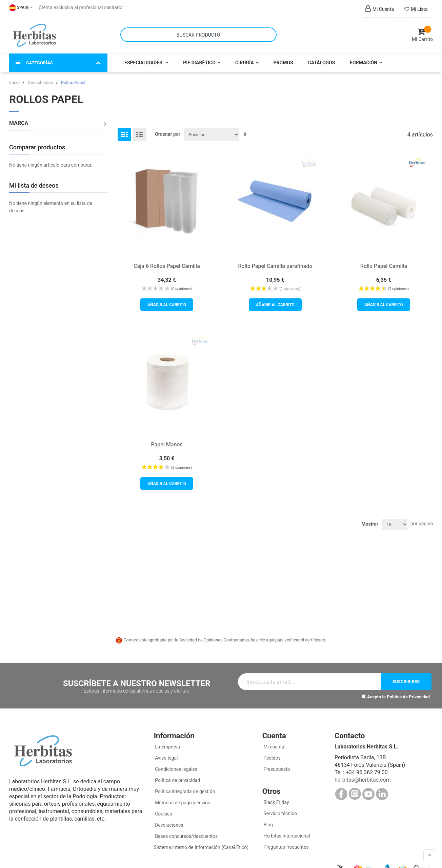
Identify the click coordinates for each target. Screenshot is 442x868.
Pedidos (272, 754)
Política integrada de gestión (185, 787)
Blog (268, 820)
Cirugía (245, 58)
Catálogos (322, 58)
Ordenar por (168, 130)
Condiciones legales (176, 765)
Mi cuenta (273, 742)
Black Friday (276, 798)
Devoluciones (169, 821)
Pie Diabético (199, 58)
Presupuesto (276, 765)
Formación (364, 58)
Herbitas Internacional (286, 831)
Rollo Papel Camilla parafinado (275, 262)
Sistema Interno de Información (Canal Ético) (201, 843)
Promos (283, 58)
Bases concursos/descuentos (186, 832)
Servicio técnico (280, 809)
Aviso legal (166, 754)
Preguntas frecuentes (286, 843)
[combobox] (198, 33)
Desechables (41, 78)
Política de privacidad (177, 776)
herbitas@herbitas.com (363, 775)
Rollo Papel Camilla (384, 262)
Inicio (15, 78)
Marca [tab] (19, 119)
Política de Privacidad (408, 693)
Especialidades (144, 58)
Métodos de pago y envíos (183, 798)
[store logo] (34, 33)
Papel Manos (167, 440)
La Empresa (167, 742)
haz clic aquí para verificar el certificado (288, 636)
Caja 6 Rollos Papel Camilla (167, 262)
